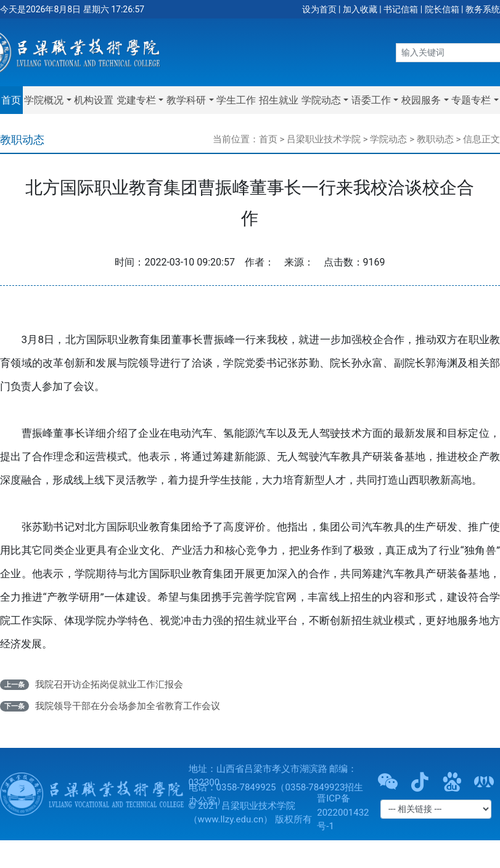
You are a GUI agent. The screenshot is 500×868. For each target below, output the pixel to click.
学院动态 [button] (321, 100)
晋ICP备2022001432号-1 (343, 812)
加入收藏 (360, 9)
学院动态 (388, 139)
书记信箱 (401, 9)
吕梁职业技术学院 (324, 139)
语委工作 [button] (371, 100)
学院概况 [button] (44, 100)
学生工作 (236, 100)
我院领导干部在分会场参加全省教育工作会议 (128, 706)
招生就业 (279, 100)
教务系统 (483, 9)
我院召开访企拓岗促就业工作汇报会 (109, 684)
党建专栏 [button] (136, 100)
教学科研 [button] (186, 100)
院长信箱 (442, 9)
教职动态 (435, 139)
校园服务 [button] (421, 100)
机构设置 (94, 100)
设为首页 (319, 9)
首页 (11, 100)
